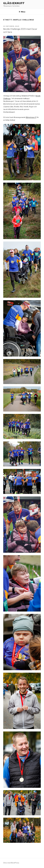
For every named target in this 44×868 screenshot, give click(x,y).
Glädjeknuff (14, 3)
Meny (22, 12)
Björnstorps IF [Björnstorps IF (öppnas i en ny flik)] (31, 117)
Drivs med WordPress (11, 863)
